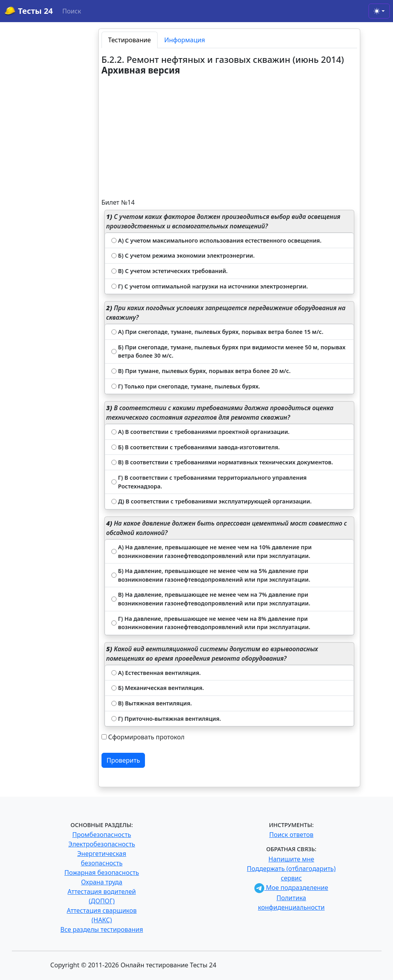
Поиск (72, 11)
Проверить (123, 760)
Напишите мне (291, 859)
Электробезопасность (102, 844)
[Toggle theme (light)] (379, 11)
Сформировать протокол (146, 737)
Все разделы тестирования (102, 929)
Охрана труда (102, 882)
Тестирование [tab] (130, 40)
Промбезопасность (102, 835)
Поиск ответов (291, 835)
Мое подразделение (291, 888)
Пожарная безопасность (102, 873)
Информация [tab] (185, 40)
